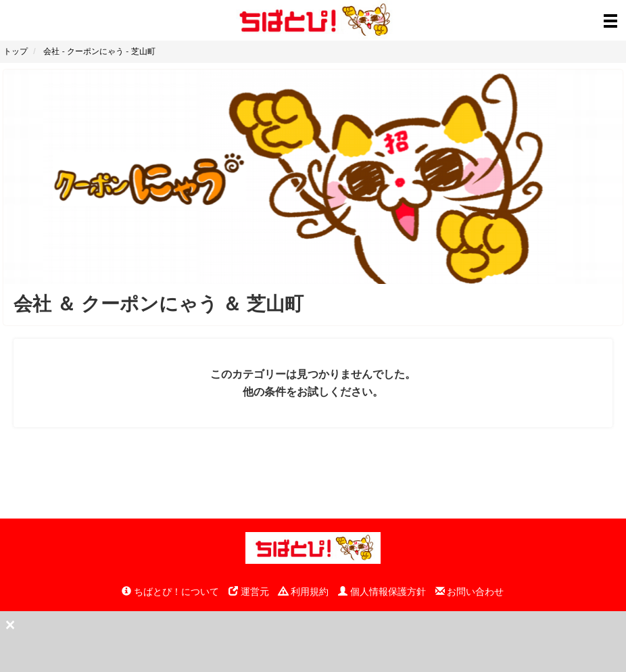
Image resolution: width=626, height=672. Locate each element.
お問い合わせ (470, 592)
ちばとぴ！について (170, 592)
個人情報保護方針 (382, 592)
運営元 (249, 592)
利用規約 (304, 592)
